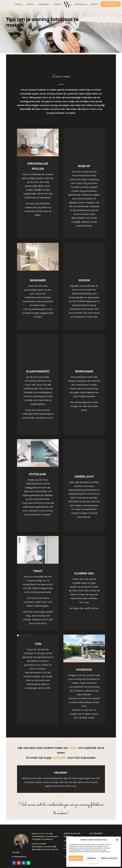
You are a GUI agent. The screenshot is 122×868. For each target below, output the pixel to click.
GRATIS (30, 4)
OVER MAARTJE (81, 4)
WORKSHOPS (43, 4)
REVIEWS (57, 4)
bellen (72, 784)
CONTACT (94, 4)
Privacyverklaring (94, 864)
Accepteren (76, 858)
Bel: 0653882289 (111, 4)
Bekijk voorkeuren (109, 858)
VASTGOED (13, 15)
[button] (117, 840)
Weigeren (92, 858)
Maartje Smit (43, 831)
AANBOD (18, 4)
